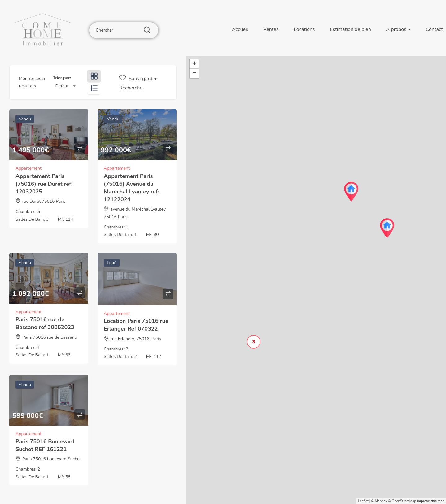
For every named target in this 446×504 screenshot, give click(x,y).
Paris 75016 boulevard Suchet (52, 459)
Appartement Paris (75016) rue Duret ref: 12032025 (44, 184)
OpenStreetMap (404, 501)
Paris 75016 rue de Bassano (50, 337)
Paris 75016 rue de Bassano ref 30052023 (45, 323)
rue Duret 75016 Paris (44, 201)
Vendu (25, 119)
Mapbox (381, 501)
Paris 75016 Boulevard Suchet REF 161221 (45, 445)
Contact (434, 29)
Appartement (28, 168)
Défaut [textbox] (62, 86)
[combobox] (66, 86)
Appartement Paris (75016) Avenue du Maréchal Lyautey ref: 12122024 (131, 188)
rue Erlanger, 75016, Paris (136, 339)
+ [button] (194, 64)
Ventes (271, 29)
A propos (398, 29)
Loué (112, 263)
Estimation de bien (350, 29)
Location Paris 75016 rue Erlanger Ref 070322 (136, 325)
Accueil (240, 29)
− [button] (194, 73)
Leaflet (363, 501)
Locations (304, 29)
